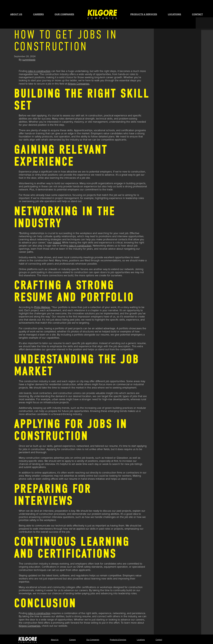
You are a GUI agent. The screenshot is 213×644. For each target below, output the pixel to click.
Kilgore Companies (79, 74)
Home (102, 10)
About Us (16, 10)
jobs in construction (39, 62)
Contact (197, 10)
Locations (174, 10)
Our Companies (64, 10)
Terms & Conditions (176, 640)
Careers (38, 10)
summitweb (29, 50)
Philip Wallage (42, 298)
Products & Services (144, 10)
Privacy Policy (159, 640)
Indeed (57, 233)
